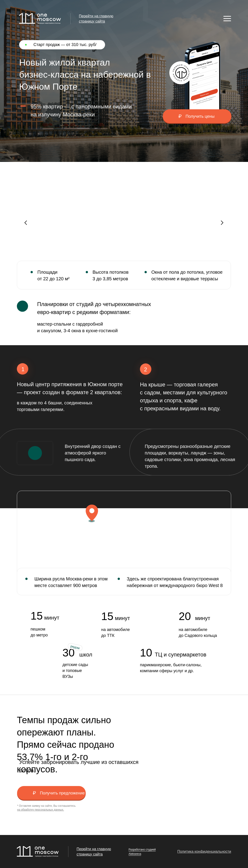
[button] (197, 116)
